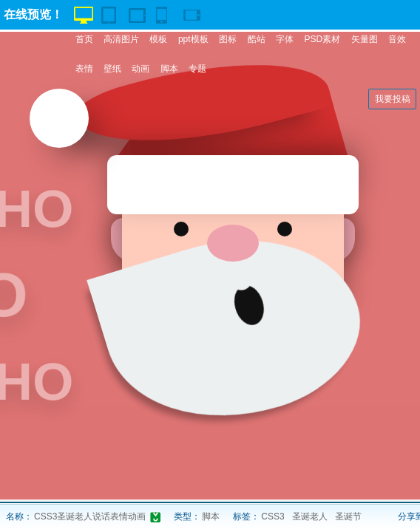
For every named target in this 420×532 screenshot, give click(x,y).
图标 (228, 39)
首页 (84, 39)
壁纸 (112, 69)
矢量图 (365, 39)
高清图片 (121, 39)
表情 (84, 69)
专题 (197, 69)
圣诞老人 (310, 516)
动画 (140, 69)
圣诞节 (348, 516)
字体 (285, 39)
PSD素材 (322, 39)
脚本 (169, 69)
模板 (158, 39)
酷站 (257, 39)
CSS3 (272, 516)
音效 (397, 39)
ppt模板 (193, 39)
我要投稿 (393, 99)
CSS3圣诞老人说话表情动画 (90, 516)
